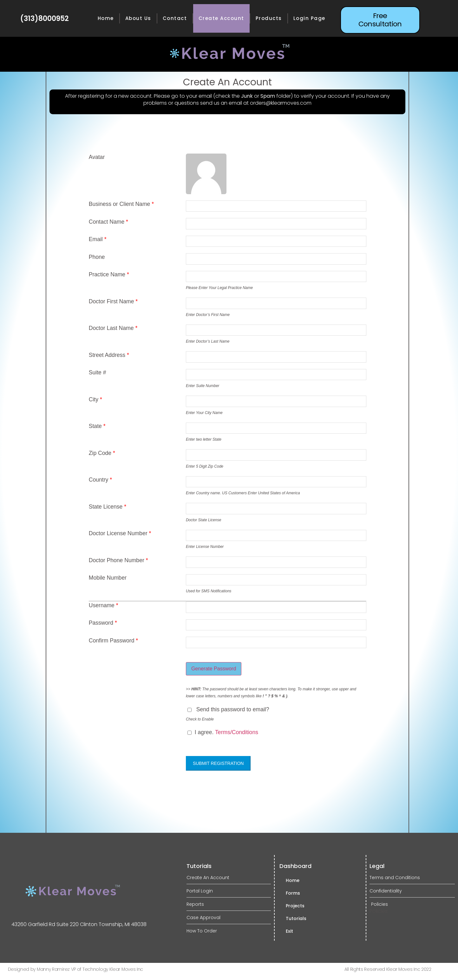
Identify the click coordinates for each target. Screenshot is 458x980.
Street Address (109, 355)
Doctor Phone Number (118, 561)
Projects (295, 906)
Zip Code (102, 453)
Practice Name (109, 275)
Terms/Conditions (237, 733)
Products (269, 18)
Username (104, 606)
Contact (175, 18)
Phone (97, 257)
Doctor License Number (120, 534)
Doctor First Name (113, 302)
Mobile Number (108, 578)
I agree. (223, 733)
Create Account (221, 18)
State (97, 426)
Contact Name (108, 222)
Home (106, 18)
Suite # (98, 373)
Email (98, 240)
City (95, 400)
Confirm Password (113, 641)
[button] (380, 20)
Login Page (309, 18)
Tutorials (296, 918)
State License (108, 507)
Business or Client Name (121, 204)
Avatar (97, 157)
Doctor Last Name (113, 328)
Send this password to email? (233, 710)
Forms (293, 893)
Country (100, 480)
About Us (138, 18)
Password (103, 623)
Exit (289, 931)
